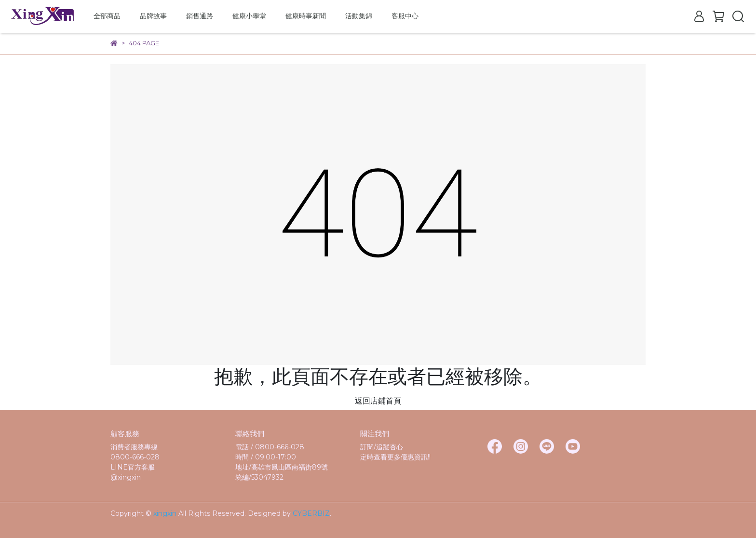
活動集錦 (359, 16)
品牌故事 (153, 16)
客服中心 (405, 16)
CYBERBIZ (311, 513)
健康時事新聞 (306, 16)
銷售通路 (200, 16)
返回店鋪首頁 (378, 401)
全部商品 (107, 16)
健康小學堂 (249, 16)
